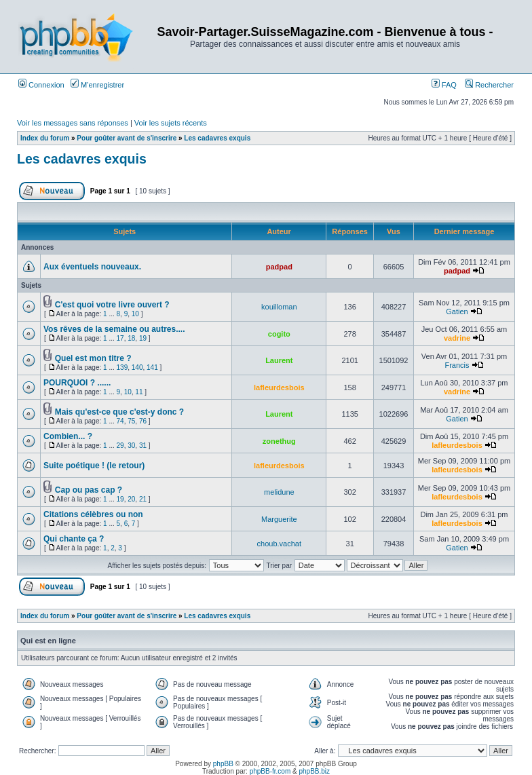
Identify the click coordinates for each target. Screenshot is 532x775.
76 (143, 421)
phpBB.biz (314, 771)
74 (120, 421)
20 (131, 499)
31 (143, 446)
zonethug (279, 441)
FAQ (444, 85)
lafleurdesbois (279, 387)
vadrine (457, 338)
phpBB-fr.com (270, 771)
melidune (279, 492)
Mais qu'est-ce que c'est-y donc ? (119, 412)
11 (139, 392)
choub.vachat (279, 544)
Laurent (279, 360)
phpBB (223, 764)
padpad (279, 267)
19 (143, 338)
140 (137, 367)
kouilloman (279, 307)
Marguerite (279, 519)
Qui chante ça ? (74, 539)
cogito (279, 334)
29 (120, 446)
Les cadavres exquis (217, 138)
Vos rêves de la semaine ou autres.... (114, 329)
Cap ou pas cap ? (89, 490)
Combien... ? (68, 436)
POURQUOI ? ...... (77, 383)
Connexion (41, 85)
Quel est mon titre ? (93, 358)
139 (122, 367)
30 (131, 446)
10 (135, 314)
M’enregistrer (97, 85)
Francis (457, 365)
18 (131, 338)
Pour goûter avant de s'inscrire (127, 138)
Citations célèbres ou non (93, 514)
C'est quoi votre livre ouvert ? (112, 305)
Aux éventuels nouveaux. (92, 267)
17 (120, 338)
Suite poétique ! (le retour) (94, 466)
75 (131, 421)
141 (152, 367)
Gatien (457, 311)
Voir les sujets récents (171, 123)
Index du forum (45, 138)
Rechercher (489, 85)
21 (143, 499)
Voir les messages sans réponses (73, 123)
